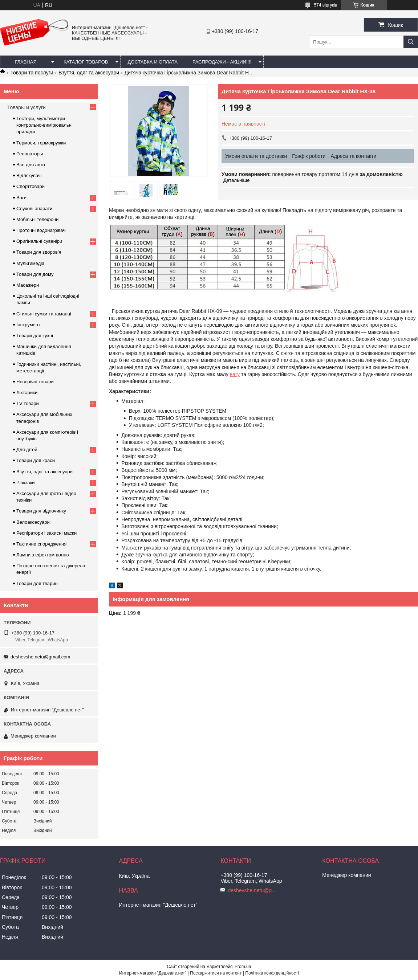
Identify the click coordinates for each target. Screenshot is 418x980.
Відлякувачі (29, 175)
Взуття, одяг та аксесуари (89, 73)
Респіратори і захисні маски (46, 533)
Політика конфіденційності (272, 973)
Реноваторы (30, 154)
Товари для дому (35, 274)
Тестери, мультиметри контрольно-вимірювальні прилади (44, 125)
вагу (235, 374)
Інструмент (28, 325)
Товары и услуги (27, 107)
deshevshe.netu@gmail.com (40, 657)
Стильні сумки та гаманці (44, 314)
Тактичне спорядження (41, 544)
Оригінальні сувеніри (39, 241)
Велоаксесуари (33, 522)
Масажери (28, 285)
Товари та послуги (32, 73)
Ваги (21, 198)
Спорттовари (31, 186)
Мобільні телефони (37, 219)
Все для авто (31, 165)
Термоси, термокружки (41, 143)
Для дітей (27, 450)
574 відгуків (325, 5)
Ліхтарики (27, 393)
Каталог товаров (86, 62)
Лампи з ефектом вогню (42, 555)
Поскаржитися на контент (216, 973)
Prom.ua (243, 967)
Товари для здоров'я (39, 252)
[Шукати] (411, 42)
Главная (26, 62)
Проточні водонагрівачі (41, 230)
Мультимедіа (30, 263)
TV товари (28, 403)
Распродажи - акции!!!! (222, 62)
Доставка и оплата (153, 62)
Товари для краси (36, 460)
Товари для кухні (35, 336)
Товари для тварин (37, 583)
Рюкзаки (25, 483)
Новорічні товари (35, 382)
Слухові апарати (34, 209)
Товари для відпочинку (41, 511)
